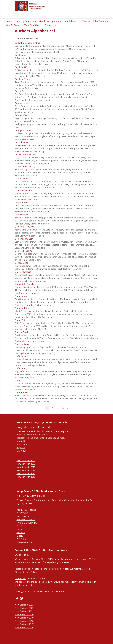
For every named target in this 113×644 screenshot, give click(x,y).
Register (21, 448)
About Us (21, 441)
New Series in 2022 (24, 608)
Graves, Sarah (22, 332)
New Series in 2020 (26, 464)
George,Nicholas (23, 130)
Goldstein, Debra (23, 251)
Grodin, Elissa (22, 392)
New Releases (71, 21)
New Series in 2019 (26, 467)
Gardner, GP (21, 67)
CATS (19, 529)
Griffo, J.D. (20, 380)
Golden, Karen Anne (25, 227)
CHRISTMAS (22, 513)
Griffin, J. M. (21, 356)
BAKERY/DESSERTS (26, 520)
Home (9, 21)
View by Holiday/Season (94, 21)
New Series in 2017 (26, 474)
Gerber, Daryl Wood (25, 154)
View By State (13, 25)
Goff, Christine (22, 203)
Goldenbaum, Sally (24, 239)
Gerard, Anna (21, 142)
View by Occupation (49, 21)
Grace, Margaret (23, 272)
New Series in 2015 (26, 480)
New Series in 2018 (26, 470)
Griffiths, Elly (21, 368)
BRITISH (21, 536)
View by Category (25, 21)
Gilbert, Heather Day (25, 166)
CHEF (19, 526)
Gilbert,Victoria (23, 178)
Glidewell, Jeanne (23, 191)
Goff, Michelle (22, 215)
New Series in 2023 (24, 605)
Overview (21, 451)
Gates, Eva (20, 91)
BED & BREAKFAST (26, 542)
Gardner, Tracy (22, 79)
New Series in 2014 (26, 483)
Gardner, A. (20, 55)
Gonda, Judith (22, 263)
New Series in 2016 (26, 477)
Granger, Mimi (22, 308)
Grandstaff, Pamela (24, 284)
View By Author (32, 25)
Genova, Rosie (22, 103)
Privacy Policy (23, 444)
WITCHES (21, 539)
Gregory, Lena (22, 344)
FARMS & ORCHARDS (27, 523)
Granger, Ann (21, 296)
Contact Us (50, 25)
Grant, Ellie (20, 320)
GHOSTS (21, 533)
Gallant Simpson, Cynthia (27, 43)
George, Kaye (21, 115)
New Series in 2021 (26, 461)
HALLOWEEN (23, 516)
